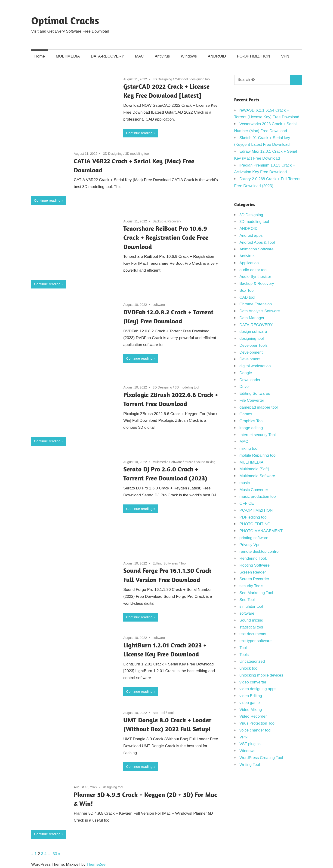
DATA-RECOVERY (108, 56)
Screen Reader (253, 572)
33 (55, 854)
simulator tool (251, 606)
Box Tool (159, 713)
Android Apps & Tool (257, 242)
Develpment (250, 359)
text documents (253, 634)
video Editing (251, 696)
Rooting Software (255, 565)
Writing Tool (250, 765)
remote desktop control (260, 551)
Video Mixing (251, 710)
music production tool (258, 496)
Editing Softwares (165, 563)
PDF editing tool (254, 517)
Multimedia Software (167, 462)
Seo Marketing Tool (256, 593)
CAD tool (181, 79)
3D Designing (162, 79)
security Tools (251, 586)
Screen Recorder (254, 579)
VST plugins (250, 744)
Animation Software (257, 249)
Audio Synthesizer (255, 277)
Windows (189, 56)
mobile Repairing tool (258, 455)
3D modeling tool (137, 154)
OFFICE (247, 503)
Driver (245, 387)
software (159, 305)
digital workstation (255, 366)
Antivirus (162, 56)
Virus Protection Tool (257, 723)
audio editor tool (254, 270)
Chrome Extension (256, 304)
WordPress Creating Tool (261, 758)
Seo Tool (247, 600)
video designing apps (258, 689)
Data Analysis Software (260, 311)
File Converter (252, 400)
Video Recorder (253, 716)
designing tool (200, 79)
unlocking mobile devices (261, 675)
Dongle (246, 373)
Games (246, 414)
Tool (183, 563)
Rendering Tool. (253, 558)
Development (251, 352)
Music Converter (254, 490)
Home (40, 56)
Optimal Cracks (65, 20)
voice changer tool (256, 730)
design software (253, 332)
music (189, 462)
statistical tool (251, 627)
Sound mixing (206, 462)
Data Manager (252, 318)
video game (250, 703)
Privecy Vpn (250, 545)
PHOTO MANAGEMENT (261, 531)
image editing (251, 428)
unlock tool (249, 668)
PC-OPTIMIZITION (254, 56)
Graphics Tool (252, 421)
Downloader (250, 380)
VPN (285, 56)
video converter (253, 682)
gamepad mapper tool (259, 407)
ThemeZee (96, 864)
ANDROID (217, 56)
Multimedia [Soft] (254, 469)
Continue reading (139, 133)
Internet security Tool (258, 435)
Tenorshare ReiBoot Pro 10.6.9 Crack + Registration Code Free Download (166, 237)
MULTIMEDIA (68, 56)
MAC (139, 56)
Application (249, 263)
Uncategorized (252, 661)
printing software (254, 538)
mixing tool (249, 448)
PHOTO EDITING (255, 524)
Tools (244, 655)
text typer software (256, 641)
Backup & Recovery (167, 221)
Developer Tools (254, 345)
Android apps (251, 235)
